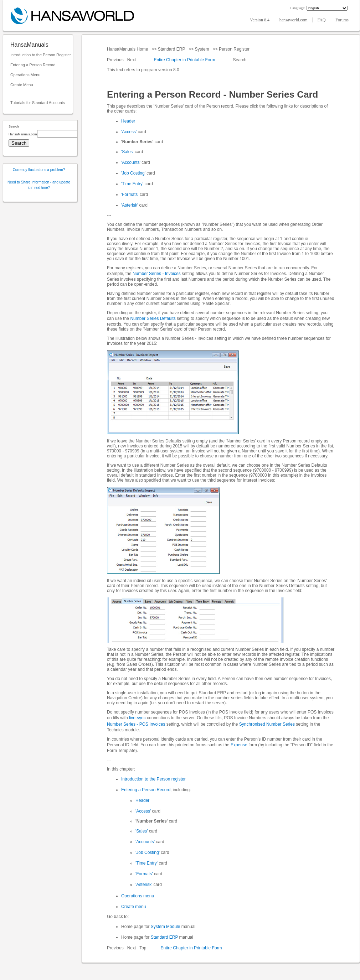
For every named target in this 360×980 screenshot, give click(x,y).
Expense (239, 745)
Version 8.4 (260, 20)
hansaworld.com (294, 20)
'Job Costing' (133, 173)
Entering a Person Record (33, 65)
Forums (342, 20)
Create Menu (22, 85)
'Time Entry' (132, 184)
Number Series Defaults (153, 318)
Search (240, 60)
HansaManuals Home (128, 49)
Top (143, 948)
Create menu (133, 907)
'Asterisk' (130, 205)
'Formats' (130, 195)
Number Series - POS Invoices (136, 724)
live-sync (137, 718)
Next (132, 60)
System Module (166, 927)
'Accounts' (131, 162)
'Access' (129, 132)
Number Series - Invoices (157, 274)
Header (128, 121)
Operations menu (138, 896)
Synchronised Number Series (267, 724)
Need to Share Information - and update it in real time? (39, 185)
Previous (116, 60)
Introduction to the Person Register (41, 55)
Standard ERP (171, 49)
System (202, 49)
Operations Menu (25, 75)
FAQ (322, 20)
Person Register (234, 49)
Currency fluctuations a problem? (39, 170)
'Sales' (127, 152)
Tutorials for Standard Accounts (38, 103)
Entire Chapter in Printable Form (184, 60)
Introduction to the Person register (153, 779)
